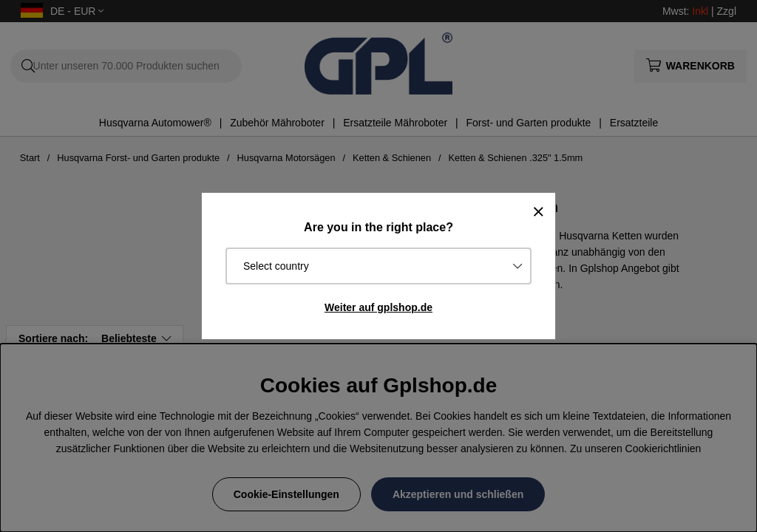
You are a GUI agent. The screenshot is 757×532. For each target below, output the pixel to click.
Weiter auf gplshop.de (378, 307)
